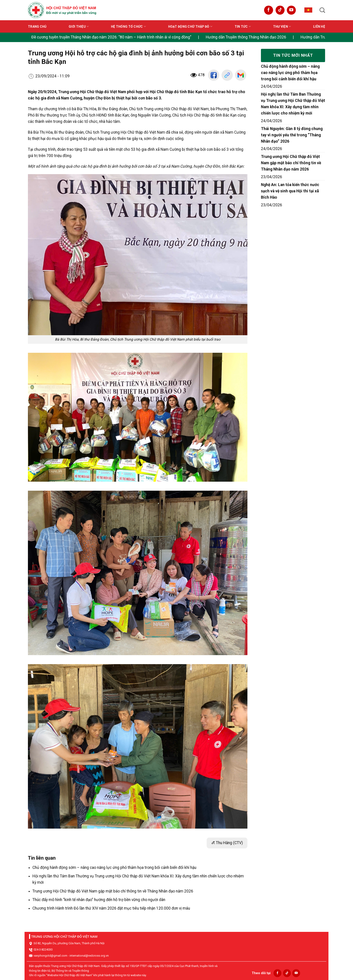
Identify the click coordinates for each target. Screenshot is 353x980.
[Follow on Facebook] (269, 10)
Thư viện (282, 26)
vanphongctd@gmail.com (50, 956)
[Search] (322, 10)
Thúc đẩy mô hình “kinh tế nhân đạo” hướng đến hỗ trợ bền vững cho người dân (99, 900)
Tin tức (243, 26)
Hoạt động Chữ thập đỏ (190, 26)
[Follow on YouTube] (291, 10)
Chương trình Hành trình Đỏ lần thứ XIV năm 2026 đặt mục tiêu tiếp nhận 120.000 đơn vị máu (111, 908)
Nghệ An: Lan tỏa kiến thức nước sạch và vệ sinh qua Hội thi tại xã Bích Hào (290, 191)
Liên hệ (319, 27)
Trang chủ (37, 27)
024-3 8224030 (43, 950)
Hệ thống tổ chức (128, 26)
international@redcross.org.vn (89, 956)
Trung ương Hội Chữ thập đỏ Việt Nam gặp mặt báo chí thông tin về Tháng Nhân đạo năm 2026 (113, 891)
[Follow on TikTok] (280, 10)
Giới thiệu (79, 26)
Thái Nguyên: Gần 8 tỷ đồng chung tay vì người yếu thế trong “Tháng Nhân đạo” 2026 (292, 135)
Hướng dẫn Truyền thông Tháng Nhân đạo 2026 (246, 37)
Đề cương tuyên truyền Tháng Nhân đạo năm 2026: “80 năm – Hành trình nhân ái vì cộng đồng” (111, 37)
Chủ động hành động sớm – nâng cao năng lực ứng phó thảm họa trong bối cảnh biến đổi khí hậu (114, 868)
